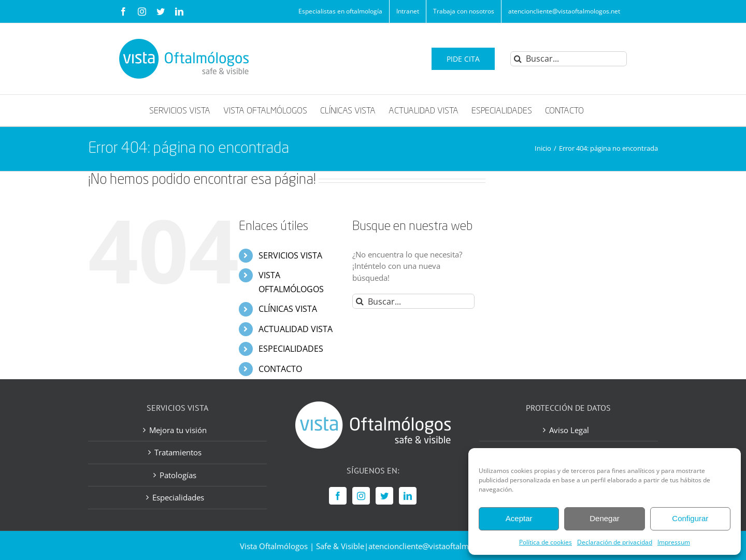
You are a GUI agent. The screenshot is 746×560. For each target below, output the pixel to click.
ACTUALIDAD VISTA (296, 329)
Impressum (674, 542)
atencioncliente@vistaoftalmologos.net (437, 546)
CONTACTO (280, 369)
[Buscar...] (569, 59)
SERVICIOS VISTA (290, 255)
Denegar (605, 518)
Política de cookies (546, 542)
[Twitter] (384, 496)
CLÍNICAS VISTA (288, 309)
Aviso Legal (569, 430)
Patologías (178, 475)
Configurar (690, 518)
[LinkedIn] (408, 496)
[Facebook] (338, 496)
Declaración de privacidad (615, 542)
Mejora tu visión (178, 430)
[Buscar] (518, 59)
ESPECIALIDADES (291, 349)
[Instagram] (361, 496)
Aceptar (519, 518)
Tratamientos (178, 452)
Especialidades (178, 497)
